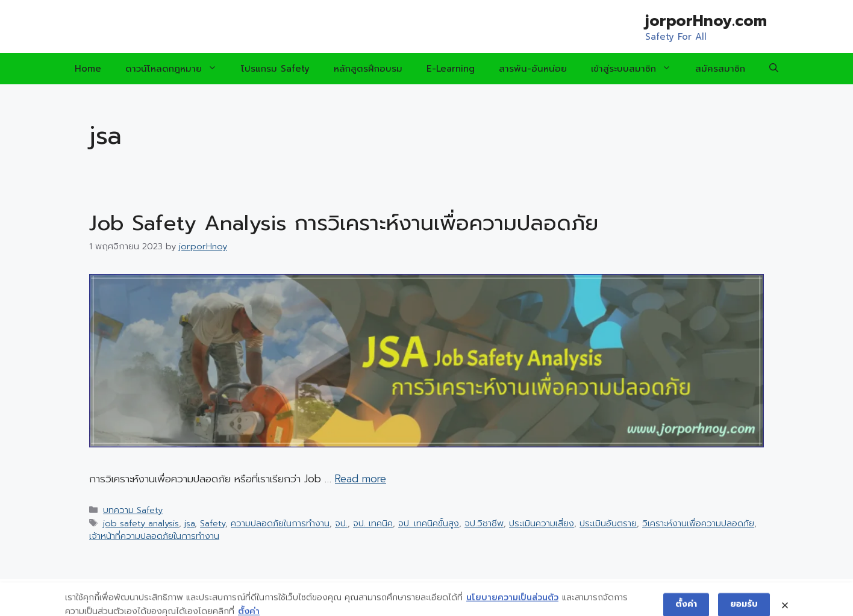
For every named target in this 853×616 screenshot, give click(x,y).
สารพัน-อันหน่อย (533, 69)
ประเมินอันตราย (608, 523)
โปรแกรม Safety (275, 69)
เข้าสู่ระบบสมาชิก (637, 69)
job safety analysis (141, 523)
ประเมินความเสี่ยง (542, 523)
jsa (189, 523)
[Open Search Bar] (774, 69)
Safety (213, 523)
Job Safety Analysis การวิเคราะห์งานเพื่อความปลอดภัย (344, 223)
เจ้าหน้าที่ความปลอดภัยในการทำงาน (154, 536)
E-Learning (451, 69)
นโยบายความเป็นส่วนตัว (512, 605)
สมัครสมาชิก (720, 69)
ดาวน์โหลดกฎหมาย (177, 69)
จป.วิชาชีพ (484, 523)
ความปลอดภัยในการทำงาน (280, 523)
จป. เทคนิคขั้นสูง (429, 523)
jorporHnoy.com (706, 21)
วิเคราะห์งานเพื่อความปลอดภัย (698, 523)
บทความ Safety (133, 510)
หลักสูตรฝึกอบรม (368, 69)
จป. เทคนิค (373, 523)
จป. (341, 523)
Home (88, 69)
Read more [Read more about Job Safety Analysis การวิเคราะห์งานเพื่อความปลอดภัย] (361, 479)
